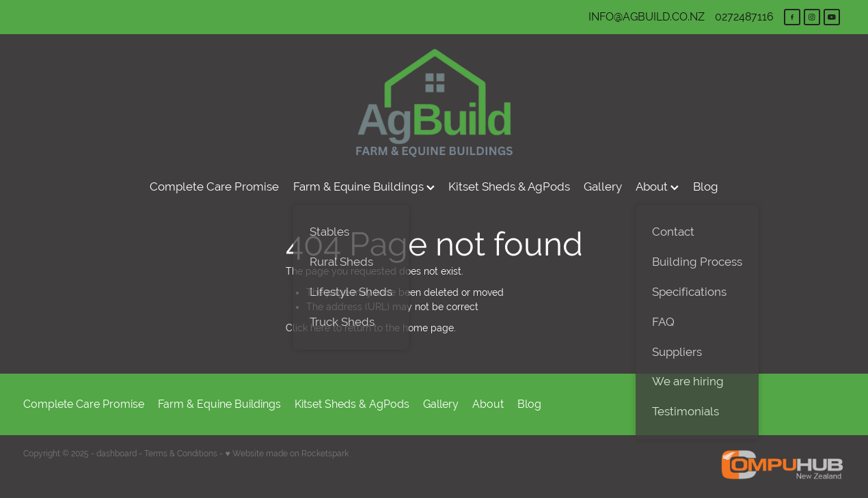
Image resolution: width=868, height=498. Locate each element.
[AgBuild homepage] (434, 102)
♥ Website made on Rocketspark (286, 454)
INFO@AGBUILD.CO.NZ (647, 17)
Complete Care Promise (214, 186)
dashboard (117, 454)
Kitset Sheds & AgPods (509, 186)
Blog (706, 186)
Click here (308, 328)
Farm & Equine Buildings (364, 186)
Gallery (603, 186)
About (657, 186)
